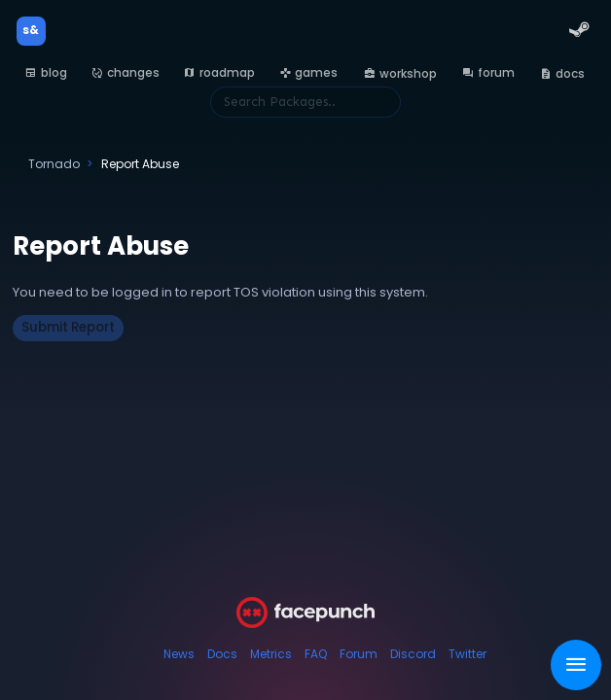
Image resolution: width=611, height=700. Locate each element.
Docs (222, 654)
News (179, 654)
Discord (413, 654)
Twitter (467, 654)
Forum (359, 654)
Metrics (271, 654)
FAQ (316, 654)
